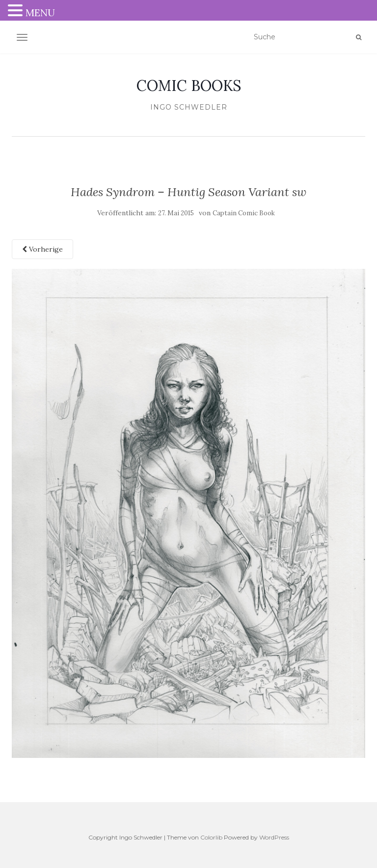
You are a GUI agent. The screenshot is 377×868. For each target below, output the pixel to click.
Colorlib (211, 837)
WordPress (274, 837)
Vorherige (42, 249)
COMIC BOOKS (189, 86)
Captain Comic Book (244, 213)
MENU (40, 13)
